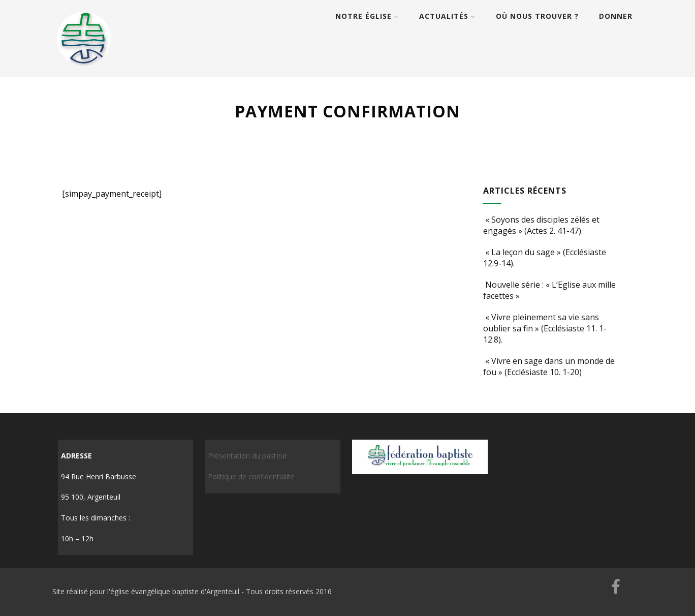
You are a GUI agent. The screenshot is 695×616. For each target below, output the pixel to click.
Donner (616, 16)
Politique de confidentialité (251, 476)
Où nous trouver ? (537, 16)
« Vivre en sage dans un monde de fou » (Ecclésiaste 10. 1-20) (549, 366)
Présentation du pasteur (247, 456)
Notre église (367, 16)
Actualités (447, 16)
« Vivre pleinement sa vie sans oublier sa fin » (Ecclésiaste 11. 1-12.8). (545, 328)
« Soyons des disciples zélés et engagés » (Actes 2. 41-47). (541, 225)
